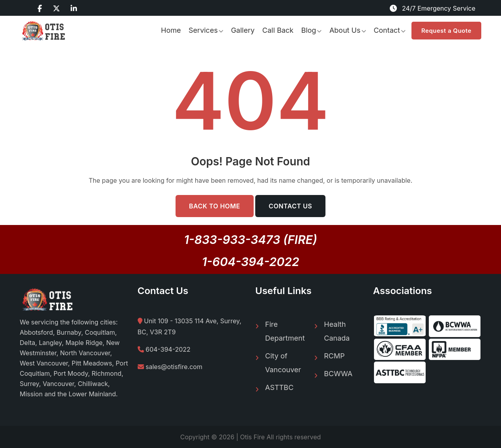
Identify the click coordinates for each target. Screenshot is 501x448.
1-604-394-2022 (251, 262)
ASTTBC (279, 387)
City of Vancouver (283, 363)
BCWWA (338, 374)
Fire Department (285, 331)
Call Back (278, 30)
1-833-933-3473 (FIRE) (250, 240)
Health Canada (337, 331)
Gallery (243, 30)
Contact (387, 30)
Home (171, 30)
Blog (308, 30)
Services (203, 30)
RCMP (334, 356)
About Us (345, 30)
